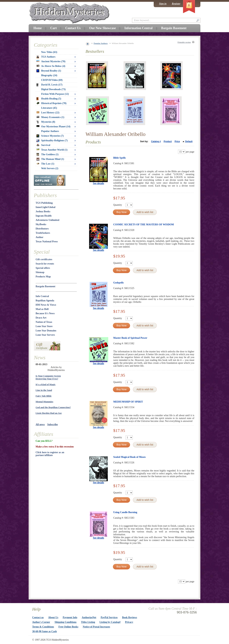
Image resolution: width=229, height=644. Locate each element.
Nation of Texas (44, 322)
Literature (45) (49, 108)
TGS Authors (46, 57)
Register (176, 4)
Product (168, 141)
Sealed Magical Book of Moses (129, 457)
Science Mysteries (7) (50, 136)
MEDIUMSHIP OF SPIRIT (128, 402)
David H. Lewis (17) (49, 85)
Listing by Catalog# (110, 622)
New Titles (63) (49, 52)
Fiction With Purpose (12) (55, 94)
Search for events (45, 264)
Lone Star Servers (45, 335)
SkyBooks (41, 224)
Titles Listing (88, 622)
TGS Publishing (44, 203)
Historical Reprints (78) (52, 103)
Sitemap (40, 272)
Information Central (138, 28)
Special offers (43, 268)
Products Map (43, 277)
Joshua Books (43, 211)
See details (98, 183)
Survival (43, 145)
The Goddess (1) (47, 155)
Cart (53, 28)
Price (177, 141)
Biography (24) (49, 75)
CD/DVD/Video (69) (52, 80)
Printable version (184, 42)
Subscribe (53, 424)
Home (38, 28)
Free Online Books (68, 627)
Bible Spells (120, 158)
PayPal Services (109, 617)
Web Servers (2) (50, 168)
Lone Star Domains (46, 331)
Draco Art (41, 318)
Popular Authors (101, 43)
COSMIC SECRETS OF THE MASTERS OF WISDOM (143, 225)
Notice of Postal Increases (97, 627)
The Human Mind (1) (50, 159)
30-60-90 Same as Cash (44, 631)
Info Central (42, 296)
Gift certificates (44, 259)
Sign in (163, 4)
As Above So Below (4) (51, 66)
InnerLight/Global (45, 207)
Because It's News (45, 313)
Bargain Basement (45, 286)
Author (40, 237)
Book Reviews (130, 617)
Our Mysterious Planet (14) (53, 127)
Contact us (38, 617)
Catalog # (156, 141)
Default (189, 141)
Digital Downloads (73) (53, 89)
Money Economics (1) (50, 117)
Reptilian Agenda (45, 301)
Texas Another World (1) (52, 150)
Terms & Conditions (43, 627)
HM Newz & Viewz (46, 305)
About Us (53, 617)
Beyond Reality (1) (49, 71)
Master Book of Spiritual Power (130, 338)
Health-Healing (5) (49, 99)
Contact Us (73, 28)
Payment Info (70, 617)
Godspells (118, 283)
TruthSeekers (43, 233)
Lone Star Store (44, 326)
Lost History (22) (48, 113)
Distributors (42, 229)
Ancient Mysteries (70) (51, 61)
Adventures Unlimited (47, 220)
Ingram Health (44, 216)
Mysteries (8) (46, 122)
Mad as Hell (42, 309)
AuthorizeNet (89, 617)
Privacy (129, 622)
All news (40, 424)
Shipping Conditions (66, 622)
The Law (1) (45, 164)
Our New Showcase (102, 28)
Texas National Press (47, 242)
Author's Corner (41, 622)
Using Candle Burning (125, 512)
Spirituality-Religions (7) (52, 141)
